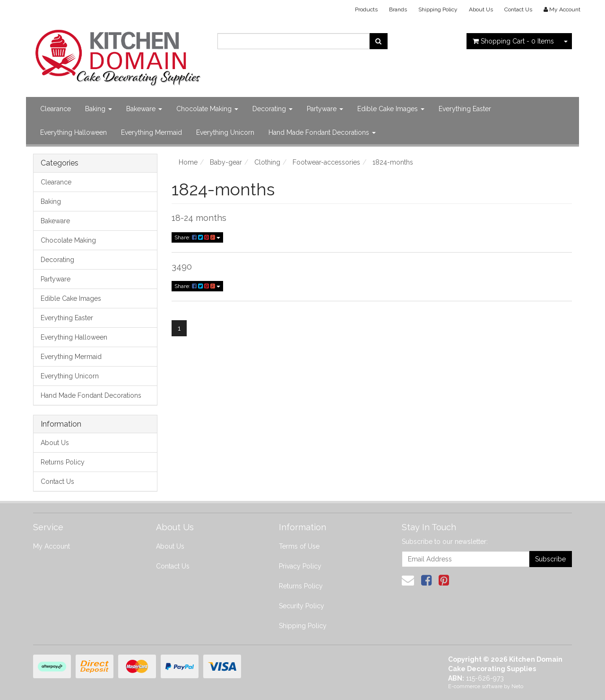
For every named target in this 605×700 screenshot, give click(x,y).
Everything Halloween (73, 132)
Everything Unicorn (225, 132)
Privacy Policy (300, 566)
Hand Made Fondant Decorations (322, 132)
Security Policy (302, 606)
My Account (52, 546)
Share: (197, 237)
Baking (99, 109)
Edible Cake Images (391, 109)
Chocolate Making (207, 109)
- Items (513, 41)
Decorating (272, 109)
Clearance (56, 109)
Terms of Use (299, 546)
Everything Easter (465, 109)
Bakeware (144, 109)
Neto (517, 687)
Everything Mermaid (151, 132)
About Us (481, 9)
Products (366, 9)
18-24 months (199, 218)
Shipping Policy (438, 9)
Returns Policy (63, 462)
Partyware (325, 109)
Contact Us (518, 9)
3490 (182, 267)
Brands (398, 9)
